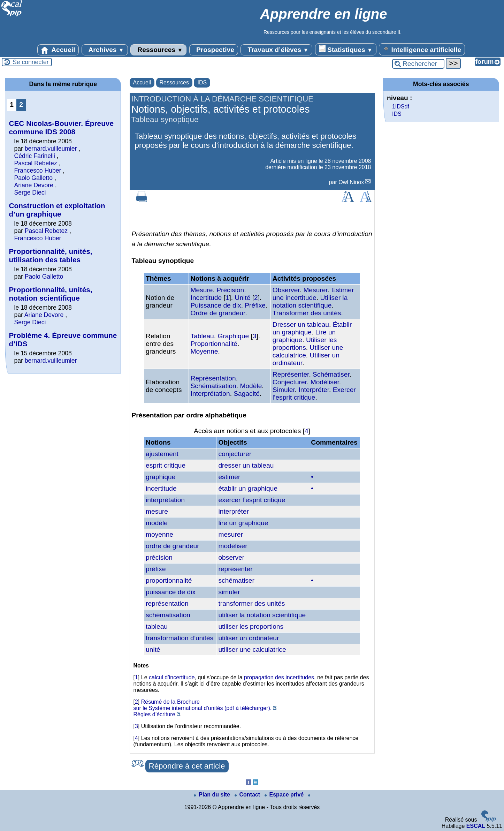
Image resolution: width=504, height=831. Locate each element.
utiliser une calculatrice (252, 649)
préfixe (156, 569)
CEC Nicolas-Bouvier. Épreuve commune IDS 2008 (61, 127)
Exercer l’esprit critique (314, 394)
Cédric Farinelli (34, 156)
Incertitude (206, 298)
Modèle (251, 386)
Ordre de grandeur (218, 313)
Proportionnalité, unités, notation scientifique (50, 294)
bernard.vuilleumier (51, 149)
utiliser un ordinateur (249, 638)
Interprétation (210, 394)
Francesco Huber (37, 171)
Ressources (158, 50)
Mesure (202, 290)
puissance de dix (171, 592)
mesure (157, 511)
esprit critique (166, 465)
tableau (157, 626)
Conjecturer (290, 382)
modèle (157, 523)
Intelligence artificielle (422, 49)
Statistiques (346, 49)
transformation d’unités (180, 638)
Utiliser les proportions (305, 344)
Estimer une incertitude (313, 294)
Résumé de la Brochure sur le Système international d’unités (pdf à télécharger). (203, 705)
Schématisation (213, 386)
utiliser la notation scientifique (262, 615)
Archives (105, 50)
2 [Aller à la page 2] (21, 104)
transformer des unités (251, 603)
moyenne (159, 534)
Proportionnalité (214, 344)
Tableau (202, 336)
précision (159, 557)
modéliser (233, 546)
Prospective (214, 50)
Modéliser (325, 382)
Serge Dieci (30, 192)
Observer (286, 290)
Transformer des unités (307, 313)
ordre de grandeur (173, 546)
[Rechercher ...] (418, 64)
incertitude (161, 488)
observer (231, 557)
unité (153, 649)
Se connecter (31, 62)
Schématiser (331, 374)
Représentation (213, 378)
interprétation (165, 500)
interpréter (233, 511)
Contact (248, 795)
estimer (229, 477)
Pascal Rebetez (35, 163)
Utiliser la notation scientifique (310, 301)
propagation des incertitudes (279, 677)
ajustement (162, 454)
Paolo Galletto (33, 178)
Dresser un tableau (301, 324)
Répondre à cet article (187, 766)
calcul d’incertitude (172, 677)
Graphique (233, 336)
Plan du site (213, 795)
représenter (235, 569)
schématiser (236, 580)
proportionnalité (169, 580)
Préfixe (255, 305)
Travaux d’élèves (276, 50)
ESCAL (476, 826)
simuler (229, 592)
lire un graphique (243, 523)
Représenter (291, 374)
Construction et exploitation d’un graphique (57, 210)
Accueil (58, 50)
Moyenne (204, 351)
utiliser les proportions (251, 626)
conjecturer (235, 454)
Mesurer (315, 290)
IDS (202, 82)
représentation (167, 603)
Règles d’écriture (154, 714)
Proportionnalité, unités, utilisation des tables (50, 255)
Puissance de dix (216, 305)
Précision (230, 290)
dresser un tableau (246, 465)
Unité (243, 298)
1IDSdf (401, 107)
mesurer (230, 534)
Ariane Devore (33, 185)
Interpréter (314, 390)
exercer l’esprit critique (252, 500)
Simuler (284, 390)
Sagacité (247, 394)
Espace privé (285, 795)
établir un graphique (248, 488)
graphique (161, 477)
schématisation (168, 615)
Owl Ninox (351, 182)
